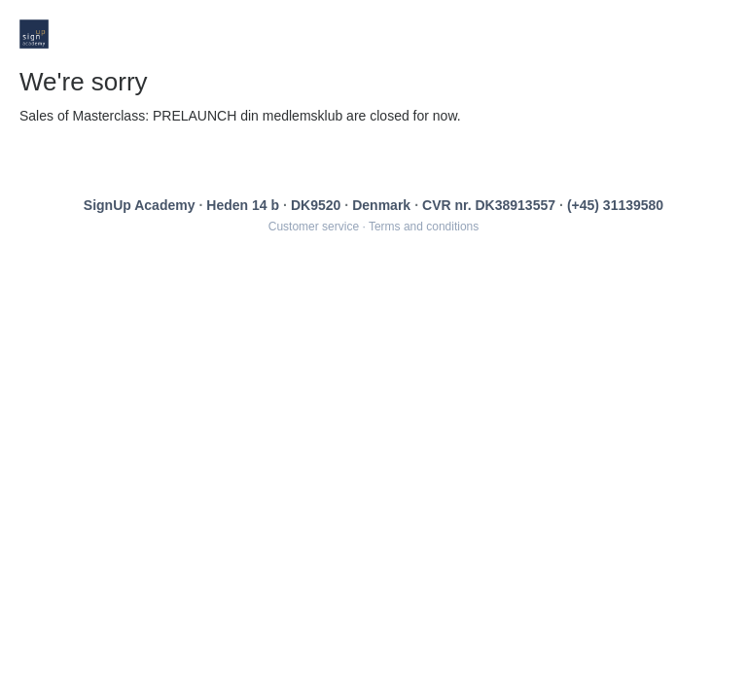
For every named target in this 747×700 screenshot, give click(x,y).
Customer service (314, 227)
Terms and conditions (424, 227)
